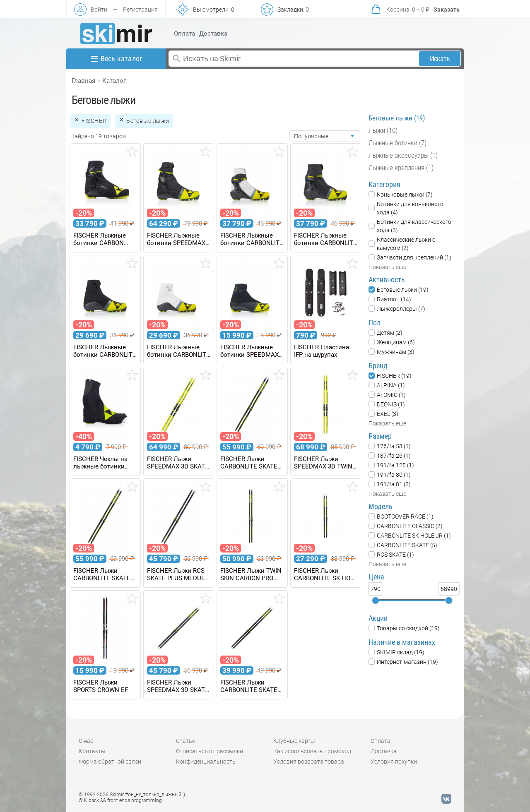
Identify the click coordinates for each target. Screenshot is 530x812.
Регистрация (140, 10)
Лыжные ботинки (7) (397, 143)
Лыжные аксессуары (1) (403, 155)
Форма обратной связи (110, 762)
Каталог (114, 81)
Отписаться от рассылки (210, 751)
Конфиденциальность (206, 762)
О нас (86, 741)
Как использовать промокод (312, 751)
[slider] (376, 601)
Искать (440, 59)
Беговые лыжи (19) (397, 118)
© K (120, 800)
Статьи (186, 741)
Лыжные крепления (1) (401, 168)
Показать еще (387, 267)
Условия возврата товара (309, 762)
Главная (83, 81)
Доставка (213, 34)
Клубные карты (294, 741)
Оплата (184, 34)
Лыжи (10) (383, 130)
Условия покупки (394, 762)
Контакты (92, 751)
